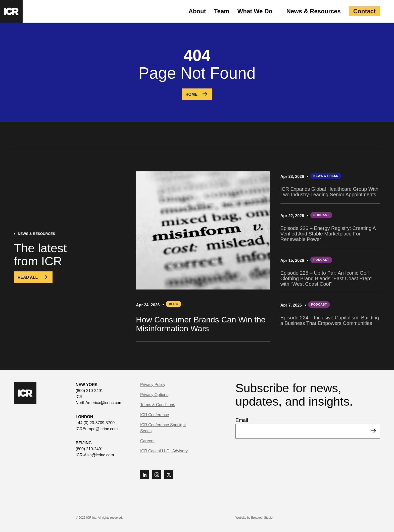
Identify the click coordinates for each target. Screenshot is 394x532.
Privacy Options (154, 395)
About (197, 11)
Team (222, 11)
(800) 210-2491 (89, 391)
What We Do (255, 11)
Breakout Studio (262, 518)
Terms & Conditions (158, 405)
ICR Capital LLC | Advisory (164, 451)
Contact (364, 11)
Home (191, 94)
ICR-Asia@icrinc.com (95, 455)
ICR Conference (155, 415)
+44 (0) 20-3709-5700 (95, 423)
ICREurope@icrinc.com (97, 429)
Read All (28, 277)
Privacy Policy (153, 385)
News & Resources (314, 11)
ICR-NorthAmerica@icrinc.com (99, 400)
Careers (147, 441)
